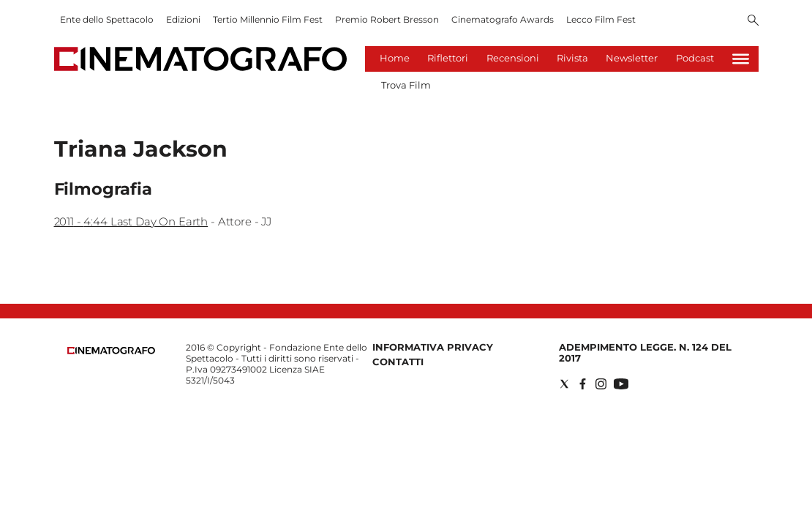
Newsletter (632, 58)
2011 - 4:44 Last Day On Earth (131, 221)
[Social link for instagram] (601, 384)
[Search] (753, 21)
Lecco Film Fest (601, 19)
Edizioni (183, 19)
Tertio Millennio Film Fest (268, 19)
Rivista (572, 58)
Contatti (398, 362)
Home (395, 58)
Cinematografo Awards (503, 19)
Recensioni (513, 58)
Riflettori (448, 58)
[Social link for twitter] (564, 384)
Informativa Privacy (433, 347)
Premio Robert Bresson (387, 19)
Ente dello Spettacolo (107, 19)
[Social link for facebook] (583, 384)
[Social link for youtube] (621, 384)
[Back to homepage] (111, 351)
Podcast (695, 58)
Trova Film (406, 85)
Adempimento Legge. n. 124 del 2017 (645, 352)
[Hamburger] (741, 59)
